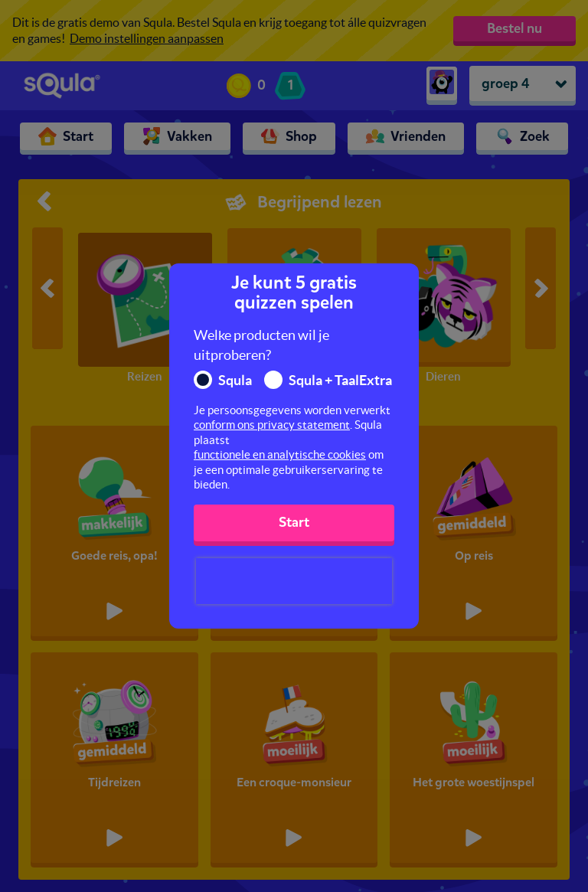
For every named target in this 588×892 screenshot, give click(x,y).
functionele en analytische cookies (280, 454)
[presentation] (294, 581)
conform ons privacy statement (272, 425)
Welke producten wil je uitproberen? (261, 345)
